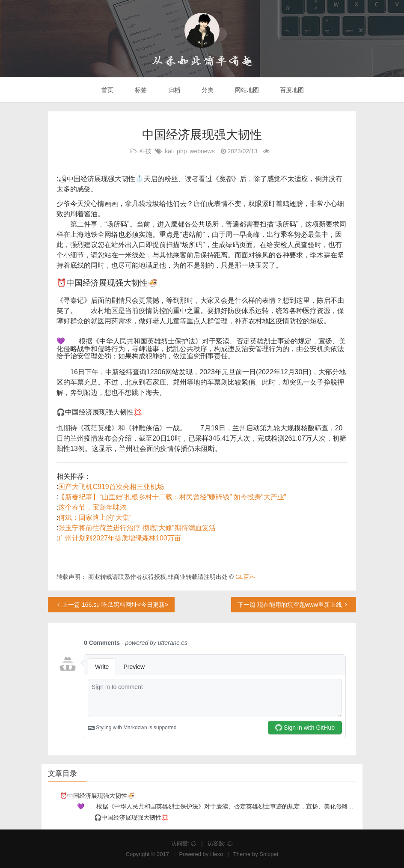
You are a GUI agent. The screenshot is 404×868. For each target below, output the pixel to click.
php (182, 151)
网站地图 (246, 90)
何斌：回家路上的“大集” (95, 518)
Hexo (217, 854)
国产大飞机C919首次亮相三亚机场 (111, 487)
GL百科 (245, 577)
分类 (207, 90)
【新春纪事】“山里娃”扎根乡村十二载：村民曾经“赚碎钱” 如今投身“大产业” (172, 497)
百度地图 (291, 90)
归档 (173, 90)
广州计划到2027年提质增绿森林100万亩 (119, 538)
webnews (202, 151)
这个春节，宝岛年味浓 (92, 507)
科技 (146, 151)
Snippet (269, 854)
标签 (140, 90)
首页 (107, 90)
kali (169, 151)
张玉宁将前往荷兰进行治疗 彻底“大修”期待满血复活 (137, 528)
